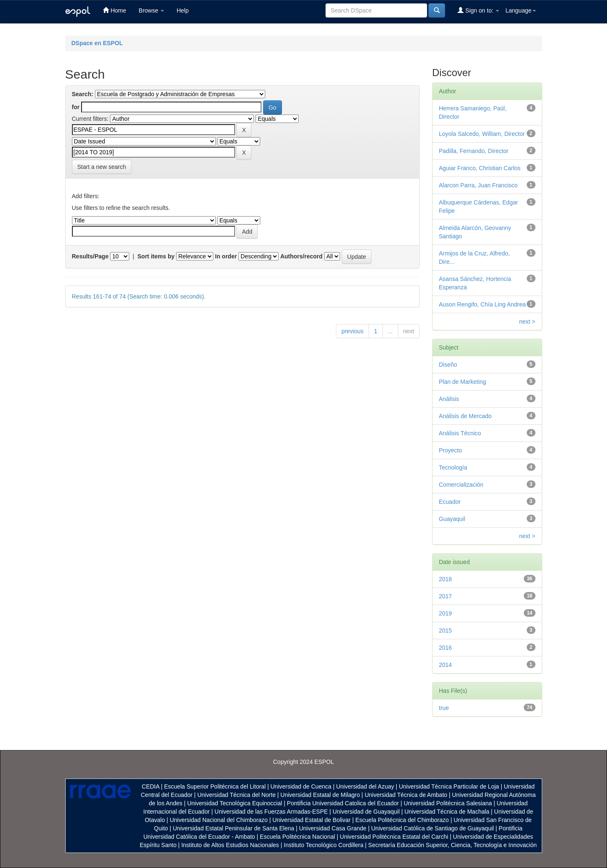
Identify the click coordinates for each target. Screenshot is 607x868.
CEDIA (151, 786)
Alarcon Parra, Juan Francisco (478, 185)
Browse (152, 10)
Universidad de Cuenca (301, 786)
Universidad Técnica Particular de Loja (449, 786)
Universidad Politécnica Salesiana (448, 803)
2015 (445, 631)
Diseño (448, 365)
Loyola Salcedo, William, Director (482, 134)
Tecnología (453, 467)
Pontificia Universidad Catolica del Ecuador (343, 803)
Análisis (449, 399)
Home (114, 10)
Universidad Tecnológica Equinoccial (234, 803)
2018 (445, 579)
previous (352, 331)
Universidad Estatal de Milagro (320, 795)
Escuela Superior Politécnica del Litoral (215, 786)
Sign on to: (478, 10)
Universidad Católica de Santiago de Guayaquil (432, 828)
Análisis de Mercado (465, 416)
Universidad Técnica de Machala (447, 812)
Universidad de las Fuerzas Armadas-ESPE (271, 812)
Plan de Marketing (462, 382)
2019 (445, 613)
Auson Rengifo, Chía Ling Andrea (482, 304)
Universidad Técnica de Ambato (406, 795)
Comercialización (461, 485)
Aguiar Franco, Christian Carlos (480, 168)
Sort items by (156, 256)
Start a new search (102, 167)
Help (183, 10)
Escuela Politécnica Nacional (297, 837)
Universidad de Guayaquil (366, 812)
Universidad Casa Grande (334, 828)
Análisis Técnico (460, 433)
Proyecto (450, 450)
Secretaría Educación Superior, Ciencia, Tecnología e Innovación (452, 845)
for (76, 107)
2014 (445, 665)
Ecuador (450, 502)
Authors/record (301, 256)
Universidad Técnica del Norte (237, 795)
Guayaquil (452, 519)
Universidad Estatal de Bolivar (311, 820)
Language (520, 10)
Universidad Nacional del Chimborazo (219, 820)
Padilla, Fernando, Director (474, 151)
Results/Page (90, 256)
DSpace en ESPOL (97, 43)
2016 (445, 648)
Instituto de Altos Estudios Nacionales (230, 845)
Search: (83, 94)
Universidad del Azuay (365, 786)
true (444, 708)
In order (226, 256)
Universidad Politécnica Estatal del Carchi (394, 837)
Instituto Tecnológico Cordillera (323, 845)
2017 (445, 596)
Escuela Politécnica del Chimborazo (402, 820)
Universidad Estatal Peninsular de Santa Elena (233, 828)
